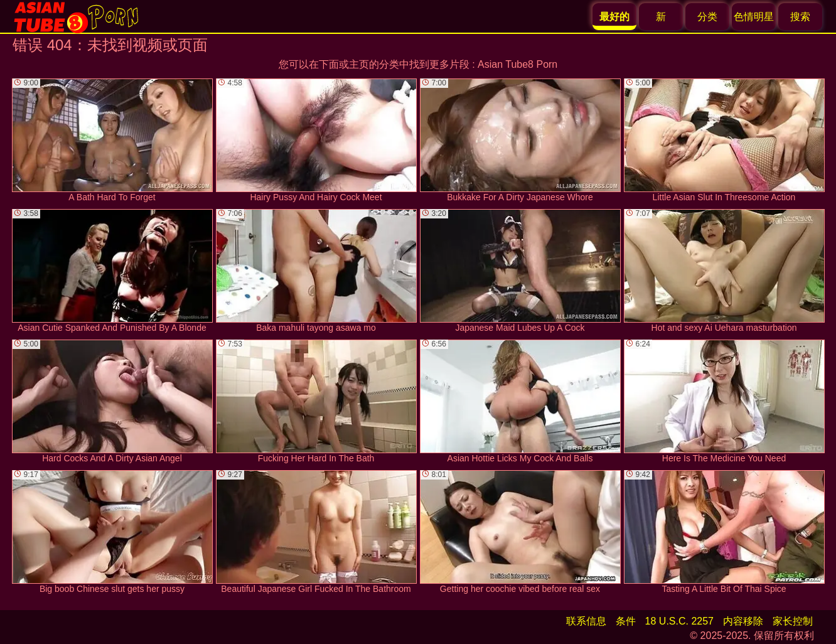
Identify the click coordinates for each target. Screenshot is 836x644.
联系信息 (586, 621)
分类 (707, 17)
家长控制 (793, 621)
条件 (626, 621)
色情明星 (754, 17)
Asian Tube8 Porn (517, 64)
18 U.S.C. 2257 (679, 621)
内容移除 (743, 621)
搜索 (800, 17)
